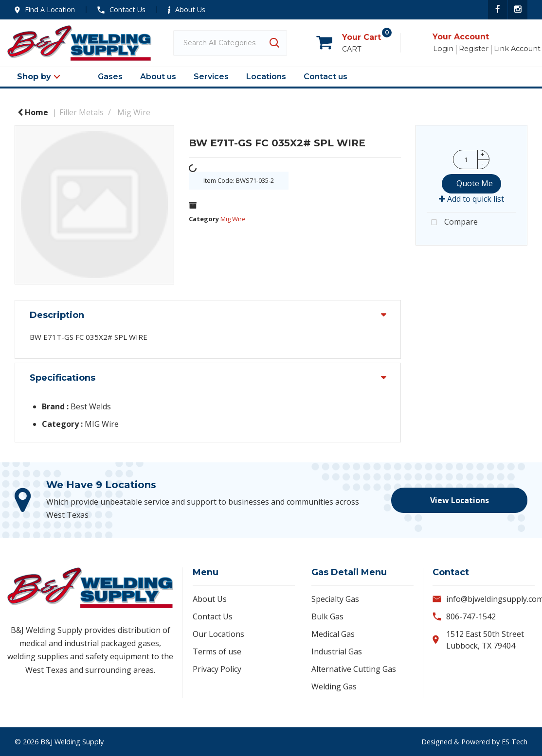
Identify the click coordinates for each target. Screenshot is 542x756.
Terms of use (217, 651)
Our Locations (218, 634)
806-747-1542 (471, 616)
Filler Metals (81, 112)
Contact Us (121, 9)
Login (443, 49)
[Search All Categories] (230, 43)
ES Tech (515, 742)
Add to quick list (471, 199)
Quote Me (475, 183)
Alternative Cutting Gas (354, 669)
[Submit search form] (274, 43)
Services (211, 77)
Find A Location (45, 9)
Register (474, 49)
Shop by (34, 77)
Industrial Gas (337, 651)
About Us (187, 9)
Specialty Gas (335, 599)
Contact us (325, 77)
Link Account (517, 49)
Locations (266, 77)
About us (158, 77)
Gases (110, 77)
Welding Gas (334, 686)
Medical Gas (333, 634)
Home (33, 112)
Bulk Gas (327, 616)
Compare (452, 223)
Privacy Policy (217, 669)
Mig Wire (134, 112)
